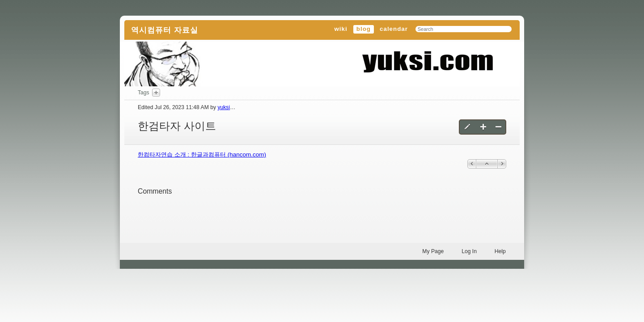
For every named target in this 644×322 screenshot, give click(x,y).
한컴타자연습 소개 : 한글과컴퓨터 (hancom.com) (202, 155)
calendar (394, 29)
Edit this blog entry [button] (468, 127)
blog (364, 29)
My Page (433, 251)
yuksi (224, 107)
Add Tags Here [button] (156, 93)
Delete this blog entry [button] (498, 127)
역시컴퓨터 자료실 (165, 30)
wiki (341, 29)
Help (500, 251)
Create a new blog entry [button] (483, 127)
